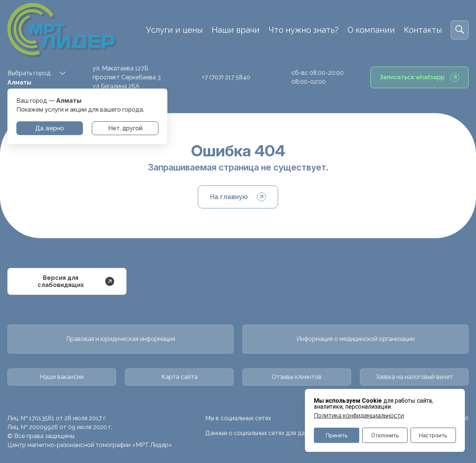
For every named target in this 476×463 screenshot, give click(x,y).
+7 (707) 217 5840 (226, 77)
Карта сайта (179, 377)
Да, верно (50, 128)
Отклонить (385, 435)
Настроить (433, 435)
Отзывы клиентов (297, 377)
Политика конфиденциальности (359, 416)
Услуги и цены (174, 30)
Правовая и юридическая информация (121, 339)
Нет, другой (125, 128)
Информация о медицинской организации (356, 339)
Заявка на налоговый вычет (414, 377)
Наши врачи (236, 30)
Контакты (423, 30)
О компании (371, 30)
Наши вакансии (62, 377)
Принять (337, 435)
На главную (238, 197)
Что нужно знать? (303, 30)
